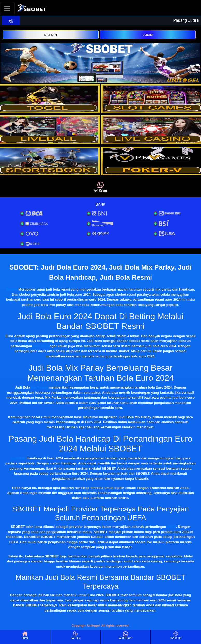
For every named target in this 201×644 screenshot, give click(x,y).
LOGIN (148, 35)
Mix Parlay (39, 387)
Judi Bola (18, 458)
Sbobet (12, 289)
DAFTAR (51, 35)
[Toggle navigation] (7, 8)
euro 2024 (41, 346)
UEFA (172, 527)
